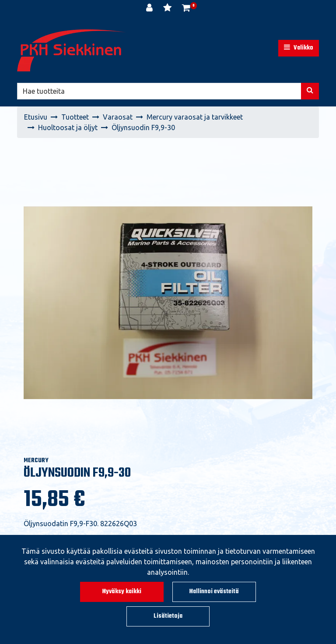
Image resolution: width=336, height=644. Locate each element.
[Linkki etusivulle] (72, 50)
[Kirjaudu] (150, 9)
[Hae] (159, 91)
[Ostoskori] (186, 9)
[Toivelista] (168, 9)
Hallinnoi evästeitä (214, 592)
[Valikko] (299, 48)
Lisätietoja (168, 616)
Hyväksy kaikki (122, 592)
